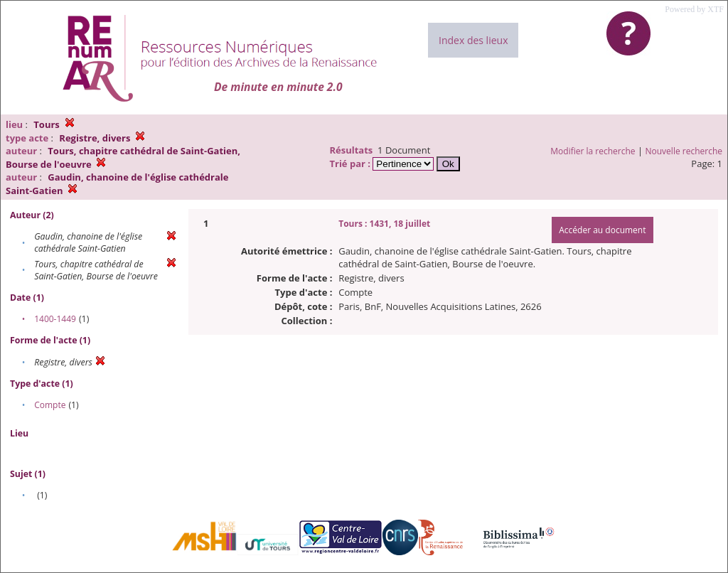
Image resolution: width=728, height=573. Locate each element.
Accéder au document (602, 230)
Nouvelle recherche (684, 151)
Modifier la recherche (593, 151)
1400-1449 (55, 319)
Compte (50, 405)
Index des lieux (473, 40)
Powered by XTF (694, 9)
